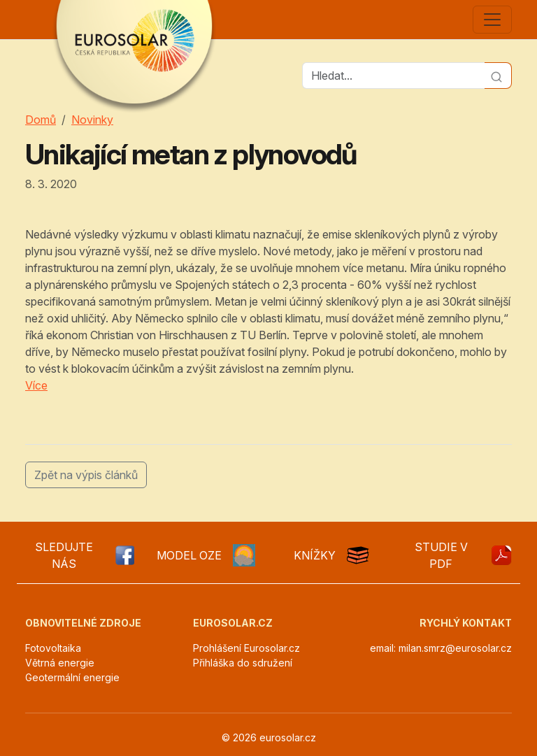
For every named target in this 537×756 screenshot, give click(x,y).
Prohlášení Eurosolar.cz (246, 648)
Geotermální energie (72, 677)
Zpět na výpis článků (86, 475)
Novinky (92, 120)
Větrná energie (60, 663)
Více (36, 385)
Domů (41, 120)
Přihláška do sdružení (243, 663)
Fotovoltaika (53, 648)
